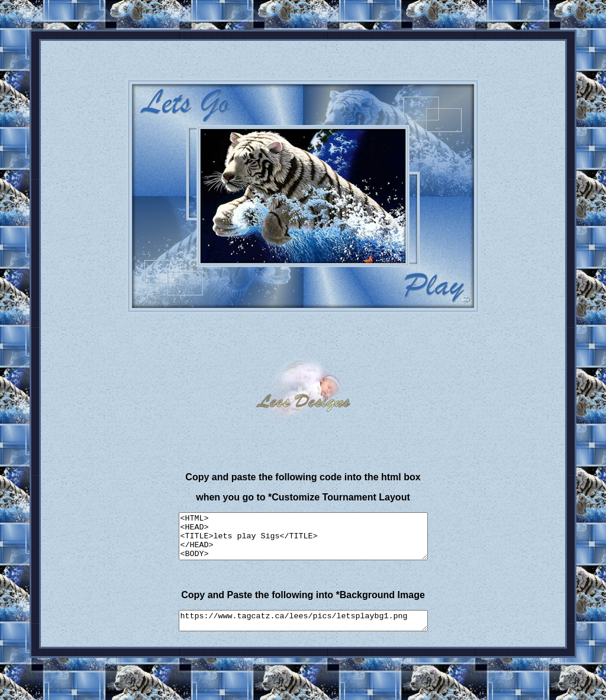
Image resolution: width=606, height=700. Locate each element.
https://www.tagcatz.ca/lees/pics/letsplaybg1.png (303, 631)
